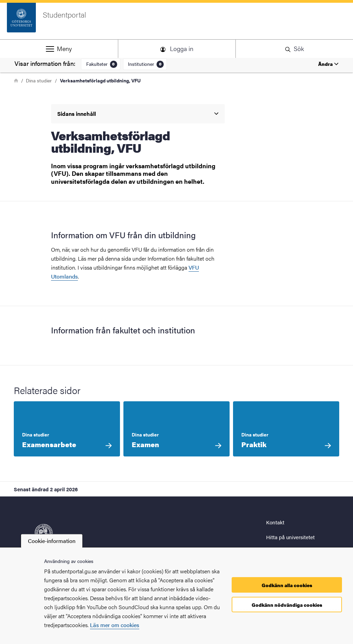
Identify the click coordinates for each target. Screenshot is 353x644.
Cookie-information (52, 541)
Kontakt (275, 522)
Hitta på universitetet (290, 537)
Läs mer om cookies (115, 625)
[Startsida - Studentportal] (176, 21)
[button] (59, 49)
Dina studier (39, 80)
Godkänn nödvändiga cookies (287, 605)
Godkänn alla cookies (287, 585)
